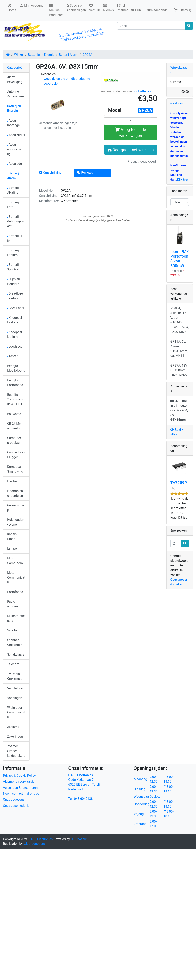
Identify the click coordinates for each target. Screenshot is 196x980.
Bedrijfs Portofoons (15, 383)
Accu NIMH (16, 135)
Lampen (13, 549)
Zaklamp (13, 727)
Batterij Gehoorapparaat (16, 221)
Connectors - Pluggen (16, 455)
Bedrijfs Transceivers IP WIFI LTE (16, 399)
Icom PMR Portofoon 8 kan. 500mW (180, 259)
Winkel (19, 55)
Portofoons (15, 592)
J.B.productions (34, 844)
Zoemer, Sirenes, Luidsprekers (16, 751)
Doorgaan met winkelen (131, 150)
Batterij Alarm (69, 55)
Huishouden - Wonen (16, 522)
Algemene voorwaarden (20, 782)
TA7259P (179, 483)
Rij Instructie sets (16, 618)
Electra (12, 481)
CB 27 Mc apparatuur (15, 426)
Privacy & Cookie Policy (19, 776)
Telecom (13, 664)
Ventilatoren (16, 688)
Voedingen (15, 698)
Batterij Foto (13, 205)
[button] (138, 10)
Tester (12, 356)
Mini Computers (15, 561)
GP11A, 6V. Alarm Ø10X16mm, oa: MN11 (179, 349)
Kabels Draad (12, 537)
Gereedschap (16, 508)
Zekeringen (15, 736)
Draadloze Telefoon (15, 296)
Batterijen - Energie (41, 55)
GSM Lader (16, 308)
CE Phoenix (79, 839)
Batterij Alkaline (13, 190)
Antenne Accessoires (16, 94)
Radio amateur (13, 604)
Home (12, 8)
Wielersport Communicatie (16, 712)
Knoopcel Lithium (15, 334)
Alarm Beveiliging (15, 80)
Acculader (15, 164)
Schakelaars (16, 654)
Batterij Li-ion (15, 238)
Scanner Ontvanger (14, 642)
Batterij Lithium (13, 253)
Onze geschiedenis (16, 806)
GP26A (87, 55)
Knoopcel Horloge (15, 320)
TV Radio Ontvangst (14, 676)
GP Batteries (142, 91)
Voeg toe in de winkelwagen (131, 133)
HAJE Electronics (41, 839)
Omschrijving (50, 173)
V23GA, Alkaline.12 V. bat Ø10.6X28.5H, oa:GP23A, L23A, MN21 (180, 320)
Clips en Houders (14, 281)
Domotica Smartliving (15, 469)
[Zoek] (151, 26)
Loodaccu (15, 346)
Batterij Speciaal (13, 267)
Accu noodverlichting (16, 149)
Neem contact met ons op (21, 794)
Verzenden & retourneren (20, 788)
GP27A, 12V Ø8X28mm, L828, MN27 (179, 370)
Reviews (85, 173)
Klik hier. (183, 180)
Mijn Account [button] (31, 5)
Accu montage (13, 123)
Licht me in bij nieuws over (179, 410)
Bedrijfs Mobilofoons (16, 368)
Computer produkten (14, 440)
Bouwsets (14, 414)
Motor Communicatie (16, 577)
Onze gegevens (14, 800)
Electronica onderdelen (15, 493)
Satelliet (13, 630)
